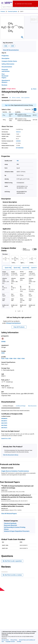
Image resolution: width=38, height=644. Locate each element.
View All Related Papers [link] (9, 514)
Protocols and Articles (6, 70)
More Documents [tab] (32, 406)
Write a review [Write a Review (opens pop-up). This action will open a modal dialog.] (16, 97)
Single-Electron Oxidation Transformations (15, 471)
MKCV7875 (4, 423)
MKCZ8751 (4, 421)
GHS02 (3, 342)
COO (13, 46)
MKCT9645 (4, 425)
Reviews (4, 85)
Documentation (7, 67)
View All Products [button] (19, 327)
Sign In (7, 105)
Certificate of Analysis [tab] (8, 406)
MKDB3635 (4, 418)
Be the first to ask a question (12, 561)
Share (34, 89)
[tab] (4, 11)
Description (5, 58)
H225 (3, 353)
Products (3, 11)
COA (6, 46)
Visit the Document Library (11, 455)
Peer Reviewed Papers (5, 76)
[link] (5, 640)
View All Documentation (11, 50)
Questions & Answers (6, 81)
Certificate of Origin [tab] (21, 406)
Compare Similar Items (9, 61)
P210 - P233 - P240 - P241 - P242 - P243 (13, 358)
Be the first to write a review (13, 575)
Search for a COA (6, 438)
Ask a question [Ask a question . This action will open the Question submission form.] (25, 97)
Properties (5, 56)
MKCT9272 (4, 428)
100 (18, 161)
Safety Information (8, 64)
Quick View (8, 268)
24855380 (18, 141)
